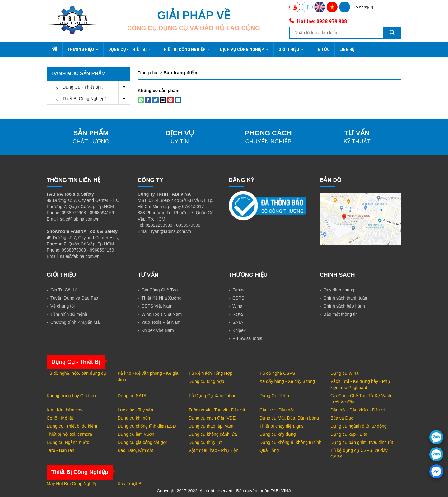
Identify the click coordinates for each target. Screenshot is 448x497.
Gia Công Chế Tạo (160, 290)
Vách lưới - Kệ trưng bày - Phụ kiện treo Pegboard (360, 384)
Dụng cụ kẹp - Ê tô (349, 434)
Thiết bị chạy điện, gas (282, 426)
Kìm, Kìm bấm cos (65, 410)
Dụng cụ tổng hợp (206, 381)
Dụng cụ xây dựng (278, 434)
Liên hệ (347, 49)
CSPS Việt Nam (157, 306)
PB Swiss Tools (247, 338)
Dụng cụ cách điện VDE (212, 418)
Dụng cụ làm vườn (136, 434)
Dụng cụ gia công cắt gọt (142, 442)
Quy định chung (339, 290)
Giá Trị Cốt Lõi (65, 290)
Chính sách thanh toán (345, 298)
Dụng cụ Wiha (344, 373)
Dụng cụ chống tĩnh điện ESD (147, 426)
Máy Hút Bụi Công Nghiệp (72, 484)
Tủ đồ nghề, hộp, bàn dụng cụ (76, 373)
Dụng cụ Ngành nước (68, 442)
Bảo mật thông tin (341, 314)
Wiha (237, 306)
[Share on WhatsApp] (141, 100)
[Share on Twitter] (156, 100)
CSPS (238, 298)
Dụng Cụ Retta (274, 396)
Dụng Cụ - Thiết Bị (130, 49)
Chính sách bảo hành (344, 306)
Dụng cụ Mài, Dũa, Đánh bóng (289, 418)
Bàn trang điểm (180, 73)
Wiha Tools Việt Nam (162, 314)
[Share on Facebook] (148, 100)
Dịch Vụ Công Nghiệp (244, 49)
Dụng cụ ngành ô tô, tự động (359, 426)
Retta (238, 314)
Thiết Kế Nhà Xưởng (162, 298)
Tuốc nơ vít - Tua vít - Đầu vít (217, 410)
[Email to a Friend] (163, 100)
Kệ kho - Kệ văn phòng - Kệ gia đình (148, 376)
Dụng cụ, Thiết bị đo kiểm (72, 426)
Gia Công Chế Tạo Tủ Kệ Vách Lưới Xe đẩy (361, 399)
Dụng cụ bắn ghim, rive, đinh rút (362, 442)
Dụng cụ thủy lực (205, 442)
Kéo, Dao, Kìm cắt (135, 450)
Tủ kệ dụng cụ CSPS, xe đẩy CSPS (359, 453)
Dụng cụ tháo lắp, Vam (211, 426)
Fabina (239, 290)
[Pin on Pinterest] (170, 100)
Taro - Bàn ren (61, 450)
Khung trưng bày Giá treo (71, 396)
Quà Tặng (269, 450)
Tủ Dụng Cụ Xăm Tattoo (212, 396)
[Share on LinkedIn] (178, 100)
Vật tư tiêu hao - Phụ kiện (213, 450)
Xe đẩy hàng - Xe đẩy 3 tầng (287, 381)
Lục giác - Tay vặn (135, 410)
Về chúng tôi (63, 306)
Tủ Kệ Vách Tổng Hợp (210, 373)
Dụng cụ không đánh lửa (213, 434)
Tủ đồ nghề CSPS (277, 373)
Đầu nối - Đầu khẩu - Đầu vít (358, 410)
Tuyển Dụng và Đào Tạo (74, 298)
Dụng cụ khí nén (134, 418)
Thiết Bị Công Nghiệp (186, 49)
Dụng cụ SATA (132, 396)
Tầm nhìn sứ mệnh (69, 314)
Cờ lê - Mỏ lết (60, 418)
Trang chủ (148, 73)
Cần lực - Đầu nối (277, 410)
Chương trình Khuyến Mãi (75, 322)
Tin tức (322, 49)
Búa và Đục (342, 418)
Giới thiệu (291, 49)
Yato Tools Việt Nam (161, 322)
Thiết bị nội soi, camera (69, 434)
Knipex (239, 330)
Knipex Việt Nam (158, 330)
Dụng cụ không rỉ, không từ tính (290, 442)
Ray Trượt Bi (130, 484)
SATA (238, 322)
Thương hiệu (83, 49)
